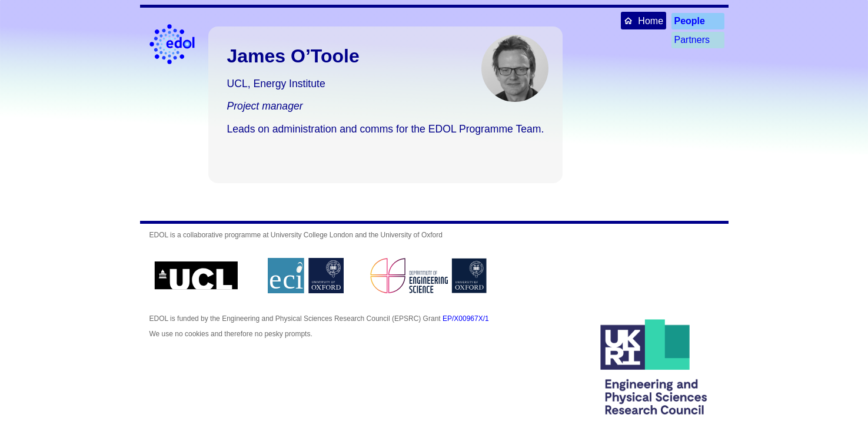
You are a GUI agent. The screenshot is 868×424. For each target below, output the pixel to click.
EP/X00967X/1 (466, 319)
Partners (692, 40)
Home (643, 20)
